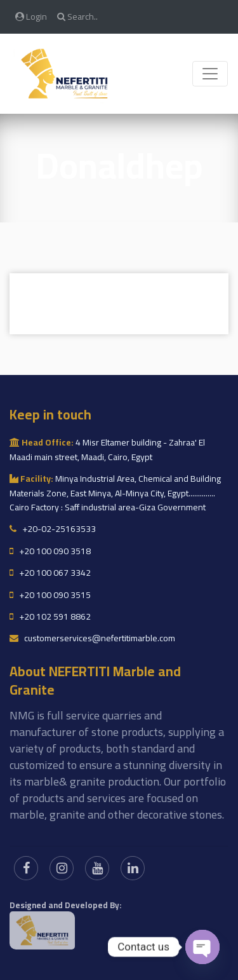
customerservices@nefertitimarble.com (92, 638)
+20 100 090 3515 (50, 595)
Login (31, 16)
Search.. (77, 16)
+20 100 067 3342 (50, 573)
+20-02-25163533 (53, 529)
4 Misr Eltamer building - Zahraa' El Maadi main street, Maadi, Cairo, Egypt (107, 449)
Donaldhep (119, 166)
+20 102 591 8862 (50, 616)
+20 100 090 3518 (50, 551)
